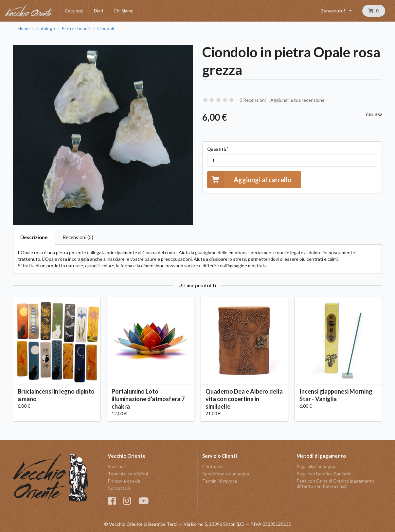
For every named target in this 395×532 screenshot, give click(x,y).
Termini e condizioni (128, 474)
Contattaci (119, 488)
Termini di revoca (220, 481)
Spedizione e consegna (226, 474)
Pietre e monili (76, 28)
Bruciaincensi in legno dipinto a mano (56, 395)
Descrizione (34, 237)
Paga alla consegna (316, 467)
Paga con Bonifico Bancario (324, 474)
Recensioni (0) (78, 237)
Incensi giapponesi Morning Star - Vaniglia (336, 395)
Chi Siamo (124, 11)
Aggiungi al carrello (249, 179)
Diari (99, 11)
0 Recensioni (253, 100)
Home (24, 28)
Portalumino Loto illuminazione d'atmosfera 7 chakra (148, 399)
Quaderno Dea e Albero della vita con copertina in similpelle (244, 399)
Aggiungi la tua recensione (297, 100)
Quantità (216, 149)
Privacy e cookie (124, 481)
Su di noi (116, 467)
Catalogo (74, 11)
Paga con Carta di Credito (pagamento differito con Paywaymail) (335, 483)
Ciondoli (106, 28)
